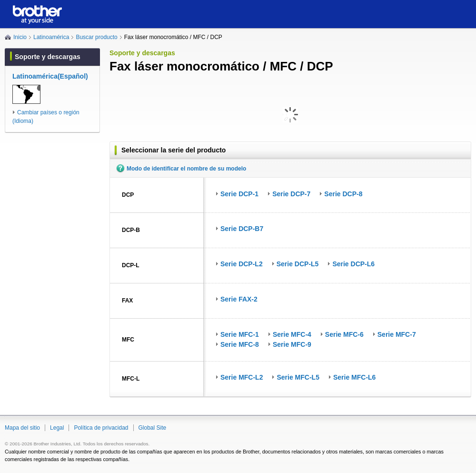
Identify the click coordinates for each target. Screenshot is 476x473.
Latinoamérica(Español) (50, 76)
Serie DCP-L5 (298, 264)
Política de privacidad (101, 428)
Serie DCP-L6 (353, 264)
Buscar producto (96, 37)
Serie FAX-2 (239, 299)
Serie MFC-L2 (242, 377)
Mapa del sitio (22, 428)
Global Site (153, 428)
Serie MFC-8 (240, 344)
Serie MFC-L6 (354, 377)
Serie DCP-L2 (242, 264)
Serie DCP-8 (343, 194)
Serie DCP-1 (239, 194)
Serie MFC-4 (292, 334)
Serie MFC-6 (344, 334)
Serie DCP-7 (291, 194)
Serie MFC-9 (292, 344)
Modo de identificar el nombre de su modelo (186, 169)
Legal (57, 428)
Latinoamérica (51, 37)
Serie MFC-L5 (298, 377)
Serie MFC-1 (240, 334)
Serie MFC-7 (397, 334)
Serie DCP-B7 (242, 229)
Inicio (20, 37)
